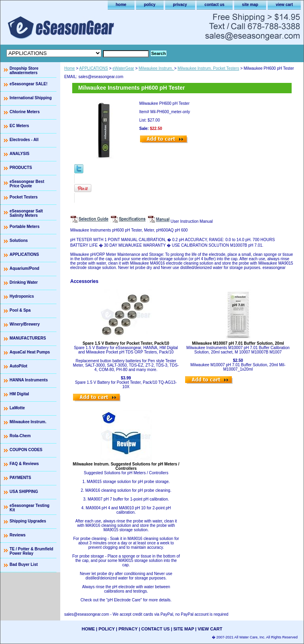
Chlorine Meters (25, 112)
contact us (215, 5)
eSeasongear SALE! (29, 84)
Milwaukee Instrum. (157, 68)
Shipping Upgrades (28, 521)
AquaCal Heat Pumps (30, 352)
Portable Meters (25, 227)
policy (150, 5)
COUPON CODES (26, 450)
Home (70, 68)
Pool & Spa (20, 310)
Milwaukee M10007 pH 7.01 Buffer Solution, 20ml (238, 343)
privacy (180, 5)
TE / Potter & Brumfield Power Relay (31, 551)
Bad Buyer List (24, 564)
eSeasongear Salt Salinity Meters (26, 213)
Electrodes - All (24, 140)
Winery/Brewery (25, 324)
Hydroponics (22, 296)
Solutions (19, 241)
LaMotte (17, 408)
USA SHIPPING (24, 492)
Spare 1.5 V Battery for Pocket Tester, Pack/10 (126, 343)
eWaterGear (123, 68)
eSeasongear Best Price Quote (27, 184)
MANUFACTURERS (28, 338)
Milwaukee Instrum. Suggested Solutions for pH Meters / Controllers (126, 466)
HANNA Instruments (29, 380)
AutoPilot (18, 366)
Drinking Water (24, 282)
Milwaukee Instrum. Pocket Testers (208, 68)
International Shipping (31, 98)
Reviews (18, 535)
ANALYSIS (20, 154)
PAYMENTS (20, 478)
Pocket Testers (24, 197)
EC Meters (19, 126)
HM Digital (19, 394)
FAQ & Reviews (24, 464)
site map (250, 5)
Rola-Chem (20, 436)
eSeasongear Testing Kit (30, 508)
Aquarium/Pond (24, 268)
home (121, 5)
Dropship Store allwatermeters (24, 71)
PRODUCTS (21, 168)
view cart (284, 5)
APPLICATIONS (94, 68)
